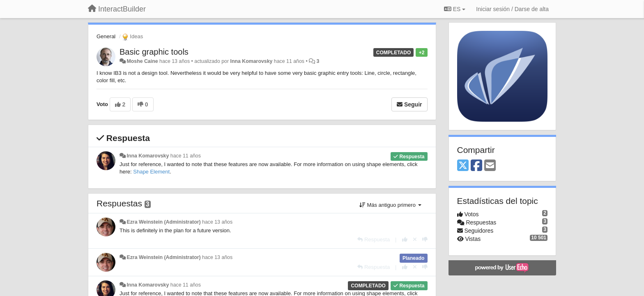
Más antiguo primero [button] (390, 205)
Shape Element (151, 172)
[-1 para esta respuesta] (425, 239)
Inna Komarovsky (251, 61)
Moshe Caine (142, 61)
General (106, 36)
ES (455, 9)
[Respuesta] (374, 239)
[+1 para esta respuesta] (405, 239)
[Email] (490, 166)
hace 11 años (186, 156)
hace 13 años (217, 222)
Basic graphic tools (154, 52)
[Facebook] (476, 166)
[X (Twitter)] (463, 166)
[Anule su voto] (415, 239)
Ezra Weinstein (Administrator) (163, 222)
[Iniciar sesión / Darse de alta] (512, 9)
